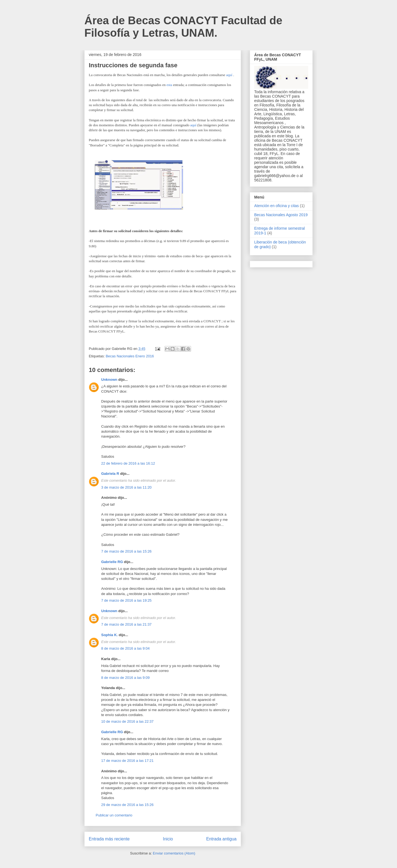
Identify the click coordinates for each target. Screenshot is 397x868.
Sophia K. (109, 635)
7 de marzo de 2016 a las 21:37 (126, 624)
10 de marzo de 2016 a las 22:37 (127, 721)
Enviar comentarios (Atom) (174, 853)
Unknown (109, 380)
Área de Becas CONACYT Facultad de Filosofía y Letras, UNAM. (183, 27)
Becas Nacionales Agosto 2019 (281, 215)
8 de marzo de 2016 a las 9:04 (125, 648)
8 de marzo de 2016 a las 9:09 (125, 678)
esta (169, 85)
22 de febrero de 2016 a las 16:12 (128, 463)
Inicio (168, 839)
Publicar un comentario (114, 815)
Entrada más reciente (109, 839)
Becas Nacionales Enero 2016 (130, 356)
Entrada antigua (221, 839)
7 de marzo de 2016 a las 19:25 (126, 600)
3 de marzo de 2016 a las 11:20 (126, 487)
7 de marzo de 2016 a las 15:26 (126, 551)
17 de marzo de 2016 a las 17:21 (127, 761)
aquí (229, 75)
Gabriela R (110, 474)
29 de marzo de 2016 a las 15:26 (127, 805)
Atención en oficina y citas (277, 206)
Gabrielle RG (112, 562)
